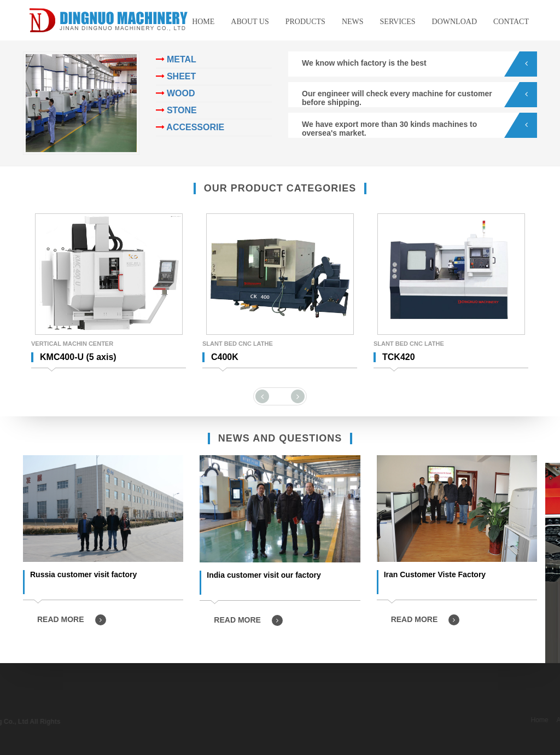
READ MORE (72, 620)
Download (454, 22)
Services (398, 22)
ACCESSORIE (190, 127)
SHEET (176, 76)
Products (305, 22)
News (353, 22)
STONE (176, 110)
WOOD (176, 93)
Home (203, 22)
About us (250, 22)
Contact (511, 22)
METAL (176, 59)
